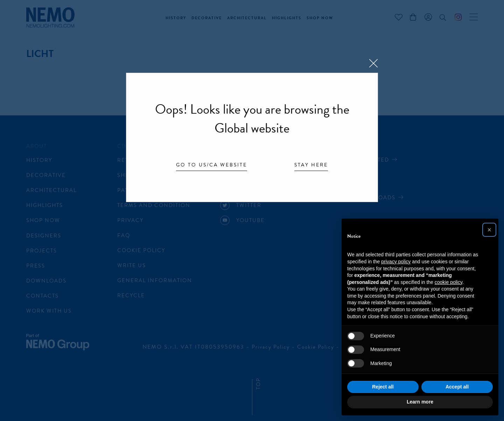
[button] (489, 230)
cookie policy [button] (449, 282)
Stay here (311, 165)
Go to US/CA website (212, 165)
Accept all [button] (457, 387)
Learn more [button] (420, 402)
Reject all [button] (383, 387)
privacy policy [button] (396, 262)
